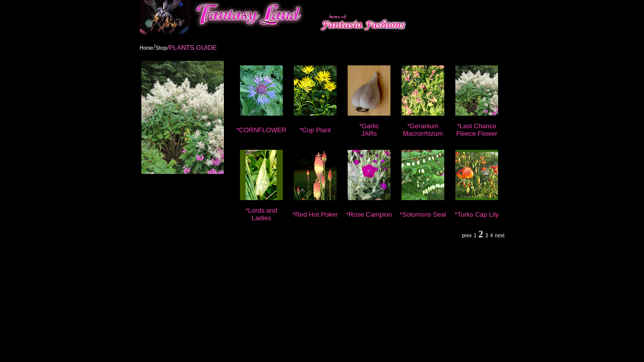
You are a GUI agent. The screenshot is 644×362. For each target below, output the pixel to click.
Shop (161, 48)
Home (147, 48)
